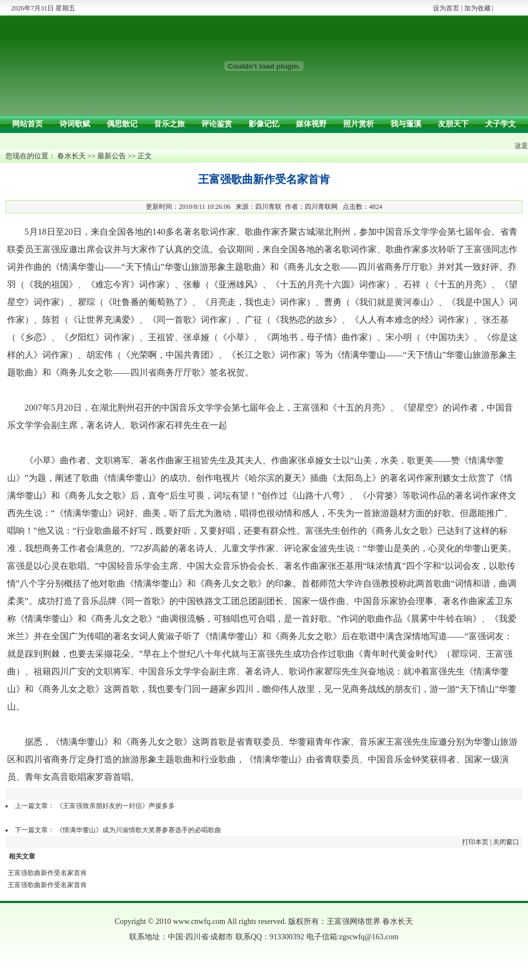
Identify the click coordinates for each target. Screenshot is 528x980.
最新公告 (112, 156)
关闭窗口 (506, 842)
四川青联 (268, 207)
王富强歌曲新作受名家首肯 (47, 873)
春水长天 (71, 156)
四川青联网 (321, 207)
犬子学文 (501, 124)
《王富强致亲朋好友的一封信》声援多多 (116, 806)
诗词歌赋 (75, 124)
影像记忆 (264, 124)
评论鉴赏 (217, 124)
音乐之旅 (169, 124)
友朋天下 (453, 124)
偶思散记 (122, 124)
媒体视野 (311, 124)
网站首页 (28, 124)
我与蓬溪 (406, 124)
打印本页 (475, 842)
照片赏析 (359, 124)
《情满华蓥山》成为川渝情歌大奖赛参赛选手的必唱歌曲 (139, 830)
